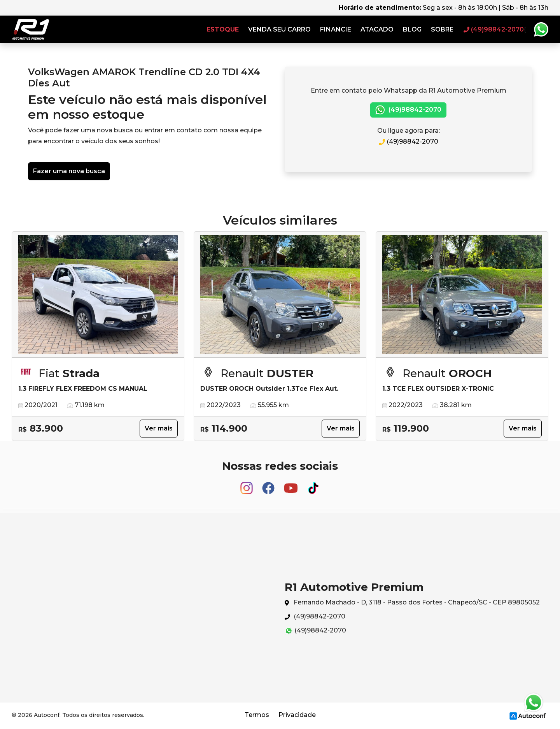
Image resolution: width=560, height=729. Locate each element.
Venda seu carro (279, 29)
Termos (257, 715)
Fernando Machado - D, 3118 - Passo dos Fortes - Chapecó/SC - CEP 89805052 (412, 603)
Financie (336, 29)
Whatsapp (541, 30)
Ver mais (159, 428)
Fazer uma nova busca (69, 171)
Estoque (223, 29)
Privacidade (297, 715)
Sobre (442, 29)
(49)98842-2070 (408, 110)
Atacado (377, 29)
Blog (412, 29)
